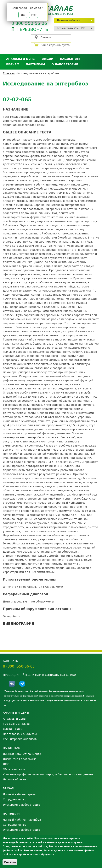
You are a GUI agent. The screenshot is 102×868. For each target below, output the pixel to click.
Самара (46, 37)
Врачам (13, 64)
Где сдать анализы (17, 724)
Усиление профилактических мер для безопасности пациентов (48, 774)
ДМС (6, 764)
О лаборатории (65, 64)
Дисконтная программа (20, 759)
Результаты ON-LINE (71, 28)
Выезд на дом (13, 729)
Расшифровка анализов (20, 739)
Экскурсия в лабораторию (22, 805)
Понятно (10, 862)
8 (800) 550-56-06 (19, 666)
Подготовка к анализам (20, 734)
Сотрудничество (15, 799)
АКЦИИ (48, 59)
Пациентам (70, 59)
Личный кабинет (69, 20)
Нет (34, 15)
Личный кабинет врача (19, 794)
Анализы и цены (21, 59)
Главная (9, 73)
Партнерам (35, 64)
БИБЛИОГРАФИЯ (18, 624)
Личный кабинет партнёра (22, 820)
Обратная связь (14, 769)
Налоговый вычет (15, 779)
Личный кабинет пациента (22, 754)
